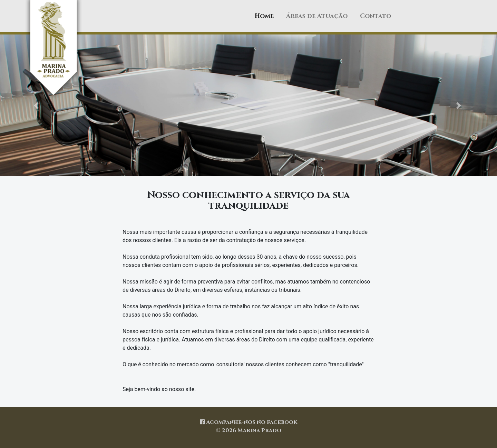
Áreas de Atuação (317, 16)
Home (264, 16)
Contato (376, 16)
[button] (37, 105)
